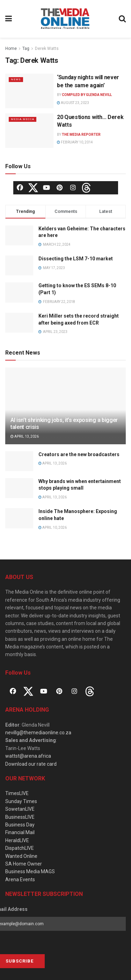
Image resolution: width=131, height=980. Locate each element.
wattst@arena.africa (28, 756)
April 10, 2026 (53, 528)
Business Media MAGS (30, 871)
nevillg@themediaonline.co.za (38, 733)
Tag (26, 49)
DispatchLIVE (20, 848)
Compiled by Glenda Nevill (87, 95)
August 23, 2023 (73, 103)
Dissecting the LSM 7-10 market (76, 259)
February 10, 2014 (75, 142)
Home (11, 49)
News (16, 79)
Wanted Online (21, 856)
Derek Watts (47, 49)
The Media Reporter (81, 135)
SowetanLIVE (20, 809)
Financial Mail (20, 832)
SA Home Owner (24, 864)
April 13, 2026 (25, 436)
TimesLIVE (17, 793)
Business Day (20, 825)
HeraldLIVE (17, 840)
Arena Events (20, 879)
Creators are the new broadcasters (79, 454)
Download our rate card (31, 764)
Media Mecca (23, 119)
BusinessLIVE (20, 817)
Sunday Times (21, 801)
